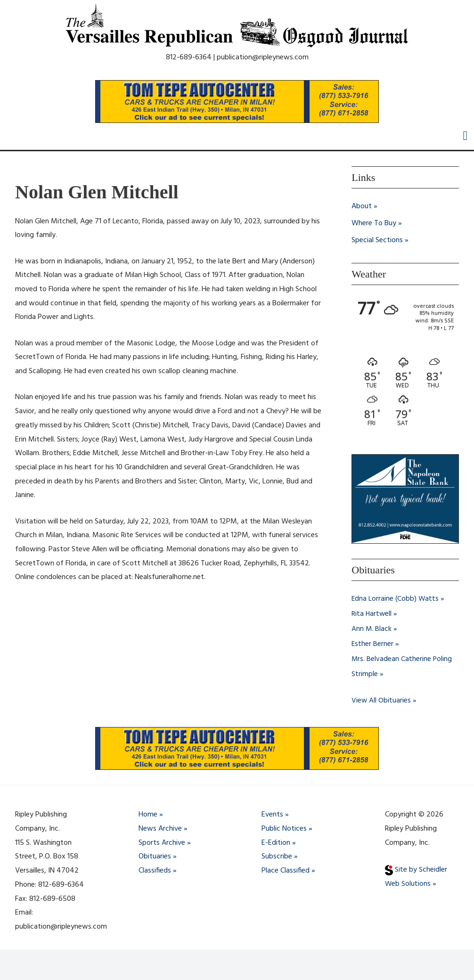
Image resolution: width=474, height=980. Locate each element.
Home (148, 815)
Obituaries (155, 857)
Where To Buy (374, 223)
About (362, 206)
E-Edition (276, 843)
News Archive (160, 829)
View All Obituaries (381, 701)
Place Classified (286, 871)
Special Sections (377, 240)
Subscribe (277, 857)
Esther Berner (373, 645)
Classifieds (155, 871)
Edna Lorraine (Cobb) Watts (396, 599)
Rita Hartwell (372, 614)
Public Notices (284, 829)
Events (272, 815)
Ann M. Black (372, 629)
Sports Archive (162, 843)
